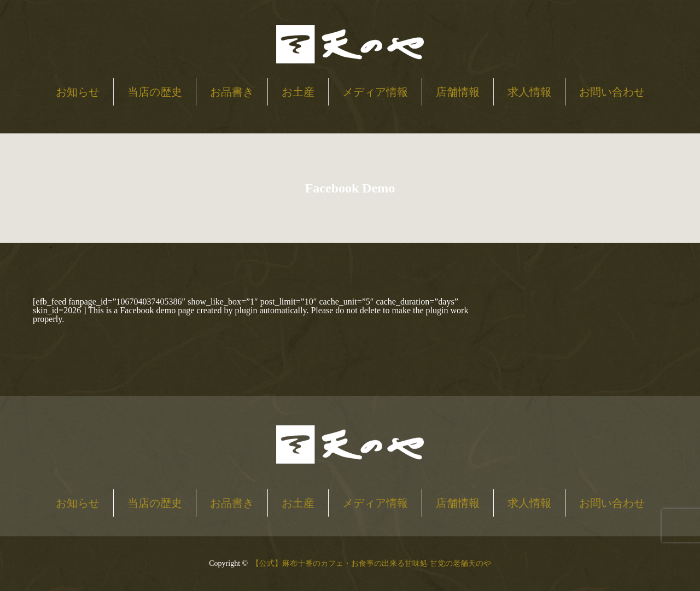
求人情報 (529, 92)
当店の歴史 (155, 92)
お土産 (298, 92)
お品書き (232, 92)
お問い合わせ (612, 92)
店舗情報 (458, 92)
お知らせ (78, 92)
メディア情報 (375, 92)
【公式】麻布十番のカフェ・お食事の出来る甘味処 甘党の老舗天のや (371, 563)
